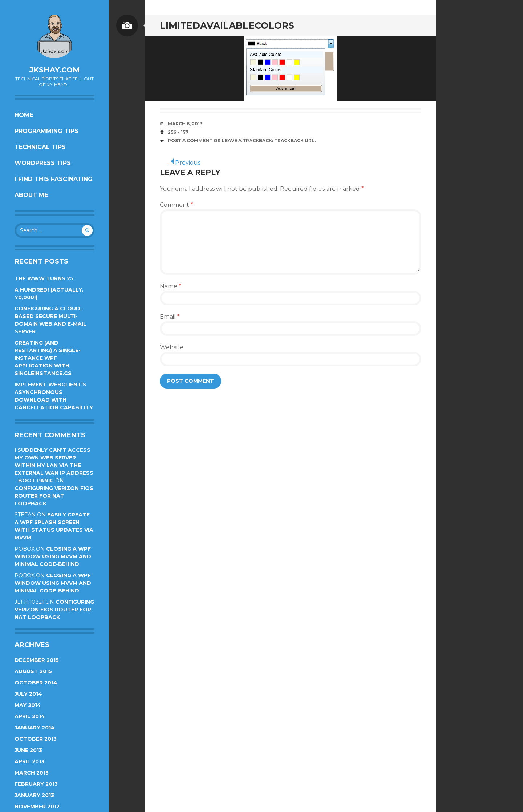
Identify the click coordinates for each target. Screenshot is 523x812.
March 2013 (32, 773)
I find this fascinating (54, 179)
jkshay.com (55, 70)
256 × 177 (178, 132)
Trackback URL (294, 140)
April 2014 (30, 716)
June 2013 (28, 750)
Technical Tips (40, 147)
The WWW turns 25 (44, 278)
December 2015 (37, 660)
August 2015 (33, 671)
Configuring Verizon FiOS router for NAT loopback (54, 496)
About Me (31, 195)
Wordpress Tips (43, 163)
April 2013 (29, 761)
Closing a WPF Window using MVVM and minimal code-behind (53, 556)
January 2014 (35, 728)
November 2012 (37, 807)
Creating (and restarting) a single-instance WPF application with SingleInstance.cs (48, 358)
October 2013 (36, 739)
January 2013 (34, 795)
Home (24, 115)
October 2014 (36, 683)
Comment (177, 205)
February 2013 (36, 784)
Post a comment (190, 140)
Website (172, 347)
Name (171, 286)
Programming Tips (46, 131)
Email (170, 317)
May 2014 (28, 705)
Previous (184, 163)
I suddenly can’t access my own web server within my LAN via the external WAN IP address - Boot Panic (54, 465)
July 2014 (28, 694)
